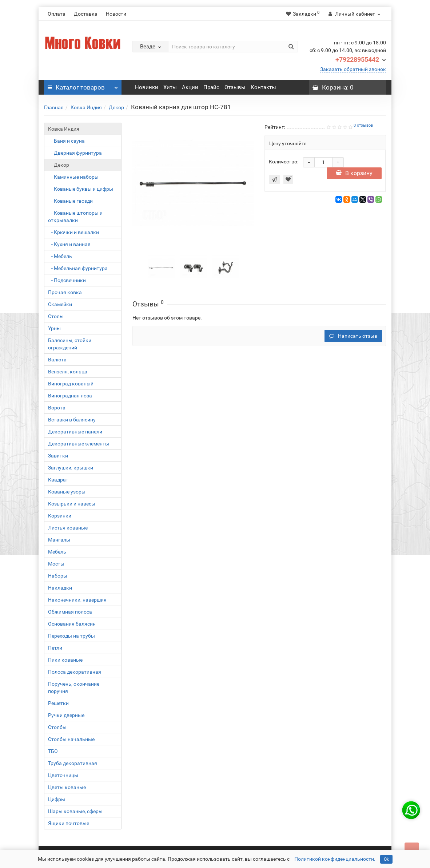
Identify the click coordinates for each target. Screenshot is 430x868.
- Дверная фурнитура (75, 153)
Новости (116, 14)
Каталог (83, 86)
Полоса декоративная (75, 672)
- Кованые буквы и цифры (81, 189)
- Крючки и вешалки (73, 232)
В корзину (354, 173)
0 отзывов (363, 125)
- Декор (59, 165)
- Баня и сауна (66, 141)
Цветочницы (63, 775)
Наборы (58, 576)
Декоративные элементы (79, 444)
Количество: (284, 162)
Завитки (58, 456)
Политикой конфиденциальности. (335, 859)
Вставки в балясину (72, 420)
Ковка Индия (86, 107)
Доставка (86, 14)
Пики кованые (65, 660)
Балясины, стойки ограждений (70, 344)
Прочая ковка (65, 292)
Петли (55, 648)
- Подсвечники (67, 280)
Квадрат (58, 480)
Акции (190, 87)
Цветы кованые (67, 787)
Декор (116, 107)
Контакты (263, 87)
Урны (54, 328)
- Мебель (60, 256)
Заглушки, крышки (71, 468)
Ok (386, 859)
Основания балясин (72, 624)
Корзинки (60, 516)
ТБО (53, 751)
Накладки (60, 588)
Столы (56, 316)
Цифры (57, 799)
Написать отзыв (353, 336)
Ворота (57, 408)
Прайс (211, 87)
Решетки (58, 703)
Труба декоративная (73, 763)
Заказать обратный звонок (353, 69)
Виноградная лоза (70, 396)
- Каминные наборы (73, 177)
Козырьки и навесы (72, 504)
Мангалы (59, 540)
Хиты (170, 87)
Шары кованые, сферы (75, 811)
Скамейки (60, 304)
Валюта (57, 360)
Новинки (147, 87)
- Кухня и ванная (69, 244)
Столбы (57, 727)
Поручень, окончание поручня (74, 687)
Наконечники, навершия (77, 600)
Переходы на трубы (71, 636)
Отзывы (235, 87)
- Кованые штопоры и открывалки (75, 217)
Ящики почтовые (69, 823)
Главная (54, 107)
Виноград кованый (71, 384)
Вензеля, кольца (68, 372)
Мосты (56, 564)
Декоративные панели (75, 432)
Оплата (57, 14)
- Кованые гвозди (70, 201)
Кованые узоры (67, 492)
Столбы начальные (71, 739)
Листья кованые (68, 528)
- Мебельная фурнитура (78, 268)
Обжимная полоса (70, 612)
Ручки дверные (66, 715)
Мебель (57, 552)
